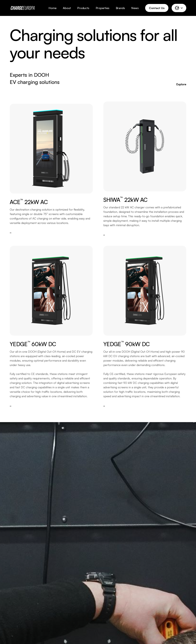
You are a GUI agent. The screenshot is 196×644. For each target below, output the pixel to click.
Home (52, 8)
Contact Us (157, 8)
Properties (103, 8)
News (135, 8)
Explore (181, 84)
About (67, 8)
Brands (120, 8)
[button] (179, 8)
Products (83, 8)
